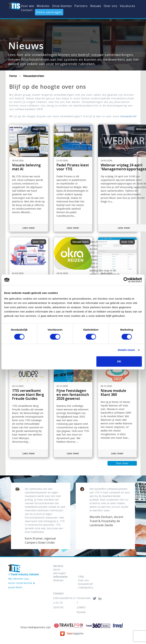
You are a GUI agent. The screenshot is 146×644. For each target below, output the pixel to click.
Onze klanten (62, 6)
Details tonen (126, 350)
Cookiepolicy (85, 587)
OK (119, 361)
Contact (27, 10)
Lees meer (29, 228)
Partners (81, 6)
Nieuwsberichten (34, 76)
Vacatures (128, 6)
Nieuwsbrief (85, 584)
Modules (43, 6)
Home (13, 76)
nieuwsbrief (128, 116)
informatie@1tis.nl (64, 598)
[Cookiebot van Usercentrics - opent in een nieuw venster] (126, 280)
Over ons (111, 6)
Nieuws (96, 6)
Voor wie (28, 6)
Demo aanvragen (49, 12)
